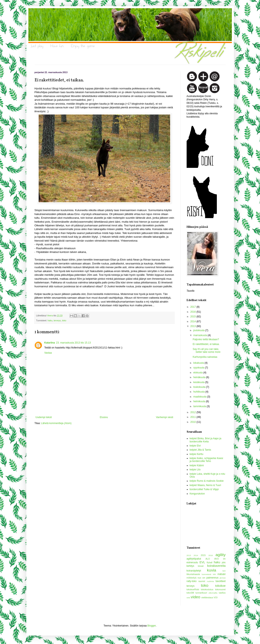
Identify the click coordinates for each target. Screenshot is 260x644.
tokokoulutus (207, 589)
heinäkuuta (200, 377)
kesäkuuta (199, 382)
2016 (193, 312)
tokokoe (220, 586)
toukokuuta (200, 387)
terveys (57, 320)
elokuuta (198, 373)
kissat (201, 566)
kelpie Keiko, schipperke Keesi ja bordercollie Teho (206, 460)
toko (64, 320)
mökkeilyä (192, 578)
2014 (193, 321)
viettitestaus (207, 597)
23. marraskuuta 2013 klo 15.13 (73, 343)
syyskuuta (199, 368)
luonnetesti (207, 574)
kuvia (212, 570)
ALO (208, 559)
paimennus (212, 578)
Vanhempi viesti (165, 417)
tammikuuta (200, 406)
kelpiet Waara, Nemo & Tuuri (205, 485)
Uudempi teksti (44, 417)
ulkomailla (213, 593)
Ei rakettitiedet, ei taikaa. (206, 344)
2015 (193, 317)
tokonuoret (220, 589)
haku (50, 320)
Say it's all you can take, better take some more (206, 351)
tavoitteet (221, 581)
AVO (216, 559)
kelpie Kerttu (197, 454)
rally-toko (192, 581)
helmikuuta (199, 401)
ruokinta (210, 581)
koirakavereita (216, 566)
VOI (216, 597)
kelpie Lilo (195, 470)
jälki (224, 562)
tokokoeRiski (193, 589)
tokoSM (190, 593)
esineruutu (192, 562)
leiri (224, 571)
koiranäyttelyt (194, 571)
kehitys (190, 566)
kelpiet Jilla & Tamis (200, 450)
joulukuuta (199, 330)
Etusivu (104, 417)
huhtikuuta (199, 392)
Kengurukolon (197, 494)
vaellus (222, 593)
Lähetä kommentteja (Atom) (56, 423)
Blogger (152, 626)
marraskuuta (200, 335)
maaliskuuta (200, 397)
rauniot (202, 581)
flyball (210, 562)
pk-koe (223, 578)
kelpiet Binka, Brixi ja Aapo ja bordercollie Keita (206, 440)
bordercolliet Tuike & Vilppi (204, 489)
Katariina (50, 343)
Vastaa (48, 353)
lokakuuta (199, 363)
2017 (193, 307)
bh (224, 559)
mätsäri (221, 574)
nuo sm (201, 578)
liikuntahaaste (193, 574)
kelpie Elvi (195, 446)
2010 (193, 422)
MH (214, 574)
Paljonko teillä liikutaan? (206, 339)
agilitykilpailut (194, 559)
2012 (193, 412)
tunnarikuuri (201, 593)
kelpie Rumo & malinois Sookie (207, 481)
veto (188, 598)
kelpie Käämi (197, 465)
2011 (193, 417)
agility (220, 555)
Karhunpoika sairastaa (205, 357)
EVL (202, 562)
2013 (193, 326)
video (195, 597)
